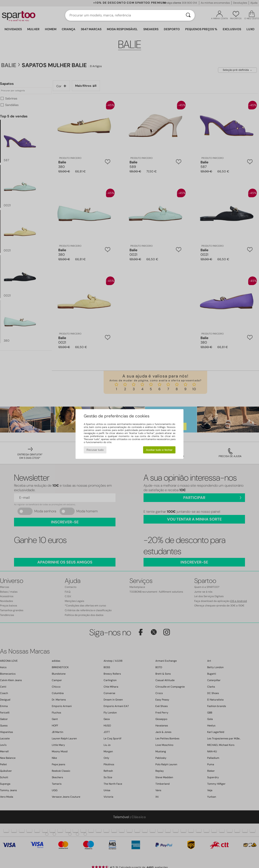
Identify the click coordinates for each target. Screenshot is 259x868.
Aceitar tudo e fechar (159, 450)
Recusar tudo (95, 450)
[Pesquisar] (188, 15)
